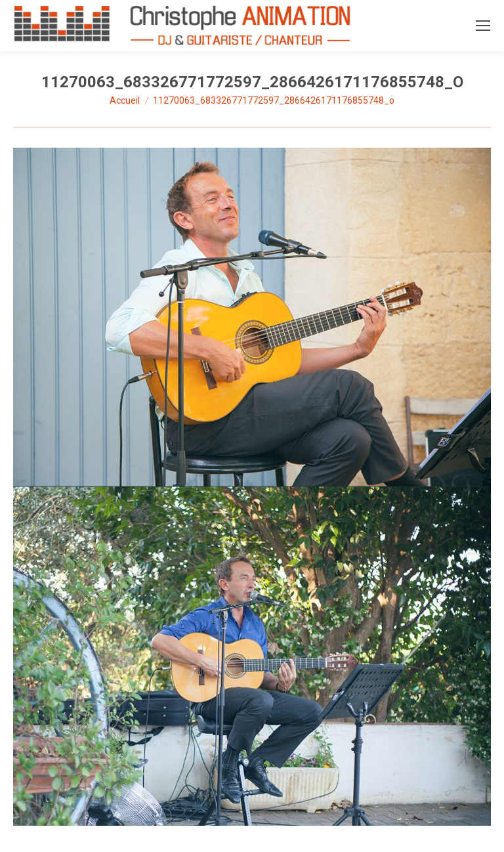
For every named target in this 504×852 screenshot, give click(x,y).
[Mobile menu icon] (483, 26)
